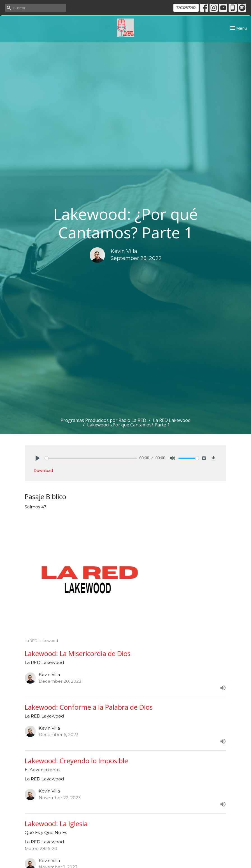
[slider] (91, 458)
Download (43, 470)
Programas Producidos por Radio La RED (103, 420)
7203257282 (186, 8)
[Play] (38, 458)
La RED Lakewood (172, 420)
